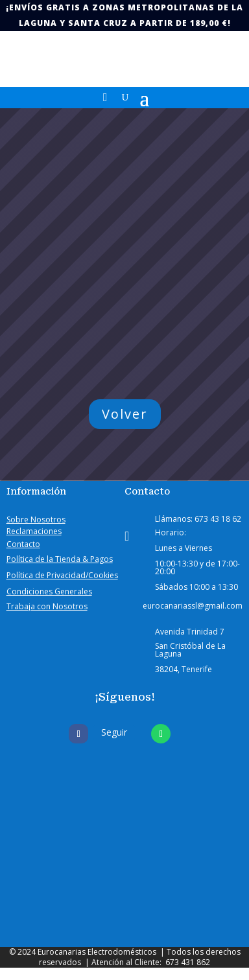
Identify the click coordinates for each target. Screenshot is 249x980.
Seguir (114, 732)
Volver (125, 414)
